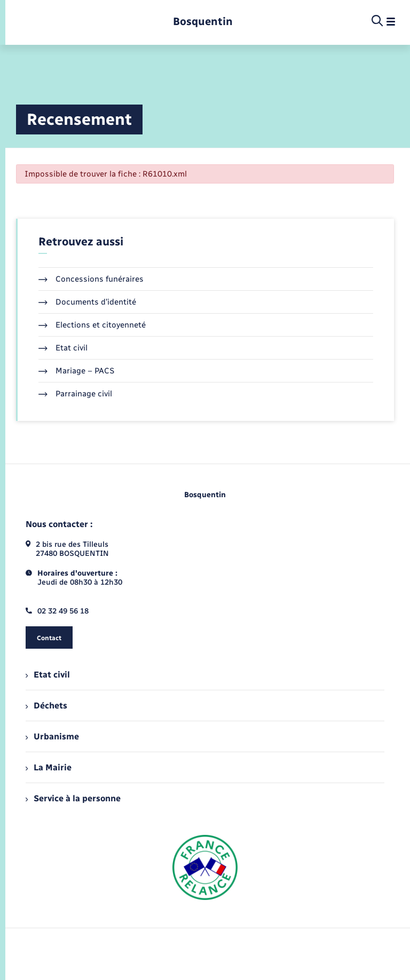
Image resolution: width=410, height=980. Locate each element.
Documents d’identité (87, 302)
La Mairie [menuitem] (49, 767)
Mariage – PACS (76, 371)
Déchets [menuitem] (46, 706)
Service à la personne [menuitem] (73, 798)
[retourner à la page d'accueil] (203, 22)
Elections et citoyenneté (92, 325)
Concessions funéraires (91, 279)
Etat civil (63, 348)
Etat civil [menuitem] (48, 675)
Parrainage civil (75, 394)
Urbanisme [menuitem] (52, 736)
